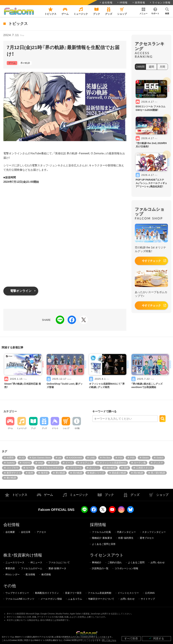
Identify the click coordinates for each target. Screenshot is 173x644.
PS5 (132, 458)
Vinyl (40, 463)
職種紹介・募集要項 (102, 538)
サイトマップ (148, 599)
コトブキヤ (13, 468)
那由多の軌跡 (119, 473)
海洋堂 (44, 473)
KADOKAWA (76, 458)
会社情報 (106, 3)
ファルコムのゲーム (32, 568)
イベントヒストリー (128, 593)
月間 (162, 67)
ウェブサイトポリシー (17, 593)
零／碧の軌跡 (158, 473)
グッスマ (158, 463)
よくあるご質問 (136, 562)
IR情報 (122, 3)
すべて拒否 (131, 639)
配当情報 (30, 574)
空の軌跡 (78, 473)
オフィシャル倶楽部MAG (113, 463)
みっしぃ (94, 468)
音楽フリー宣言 (73, 593)
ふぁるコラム (75, 599)
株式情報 (46, 574)
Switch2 (11, 463)
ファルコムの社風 (101, 532)
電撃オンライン (21, 291)
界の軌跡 (25, 63)
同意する (156, 638)
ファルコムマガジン (52, 468)
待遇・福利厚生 (126, 538)
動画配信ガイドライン (47, 593)
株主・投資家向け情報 (23, 555)
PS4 (120, 458)
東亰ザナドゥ (14, 473)
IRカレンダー (13, 574)
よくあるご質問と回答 (104, 544)
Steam (146, 458)
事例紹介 (97, 562)
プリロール (76, 468)
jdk (60, 458)
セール (30, 468)
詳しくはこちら (109, 640)
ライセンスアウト (107, 555)
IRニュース (36, 562)
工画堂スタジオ (144, 468)
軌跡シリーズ (97, 473)
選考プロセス (147, 538)
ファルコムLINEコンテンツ (20, 599)
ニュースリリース (15, 562)
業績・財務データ (57, 568)
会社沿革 (26, 532)
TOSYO (26, 463)
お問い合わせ (158, 562)
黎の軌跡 (11, 478)
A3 (23, 458)
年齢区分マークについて (101, 599)
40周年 (10, 458)
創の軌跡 (111, 468)
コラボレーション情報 (126, 568)
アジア (54, 463)
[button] (143, 11)
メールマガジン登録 (51, 599)
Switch (160, 458)
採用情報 (139, 3)
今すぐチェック (151, 261)
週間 (151, 67)
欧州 (31, 473)
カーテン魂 (140, 463)
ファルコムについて (59, 562)
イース (69, 463)
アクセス (41, 532)
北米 (126, 468)
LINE (92, 458)
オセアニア (86, 463)
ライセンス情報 (160, 3)
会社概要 (10, 532)
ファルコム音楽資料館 (100, 593)
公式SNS (150, 593)
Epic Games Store (41, 458)
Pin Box (107, 458)
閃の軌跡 (138, 473)
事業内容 (10, 568)
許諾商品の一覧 (100, 568)
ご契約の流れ (115, 562)
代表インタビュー (126, 532)
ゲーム (12, 63)
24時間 (140, 67)
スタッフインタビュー (154, 532)
